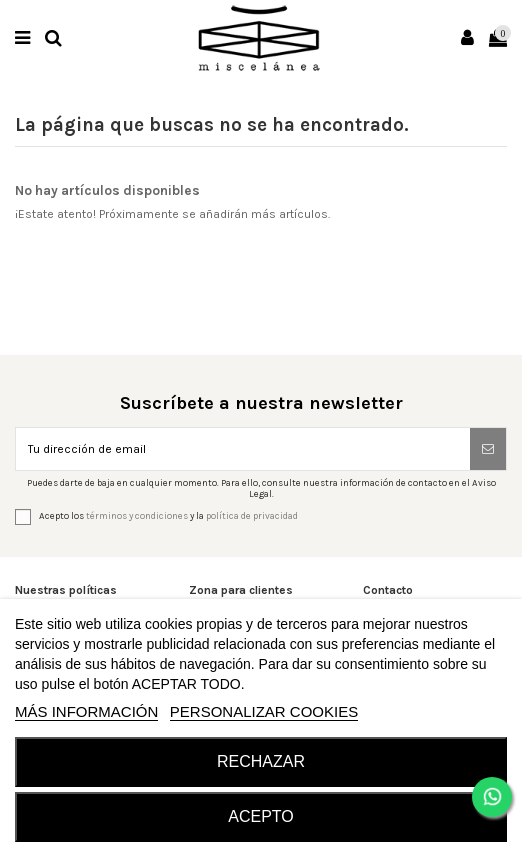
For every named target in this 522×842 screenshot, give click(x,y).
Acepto (261, 816)
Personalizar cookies (264, 711)
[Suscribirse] (488, 449)
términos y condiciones (137, 516)
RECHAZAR (261, 761)
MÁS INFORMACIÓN (86, 711)
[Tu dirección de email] (243, 449)
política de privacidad (252, 516)
